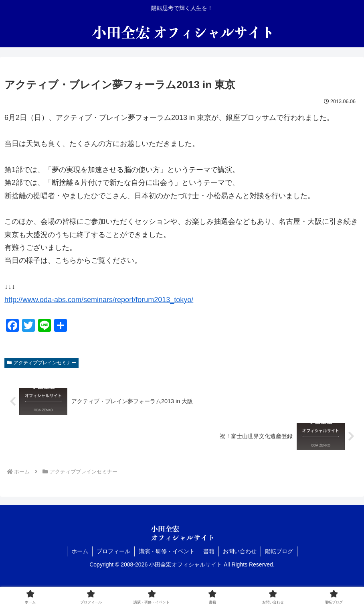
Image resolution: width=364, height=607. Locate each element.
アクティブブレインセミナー (41, 363)
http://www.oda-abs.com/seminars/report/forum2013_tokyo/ (99, 300)
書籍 (209, 551)
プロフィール (113, 551)
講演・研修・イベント (167, 551)
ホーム (80, 551)
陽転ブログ (279, 551)
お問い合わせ (240, 551)
